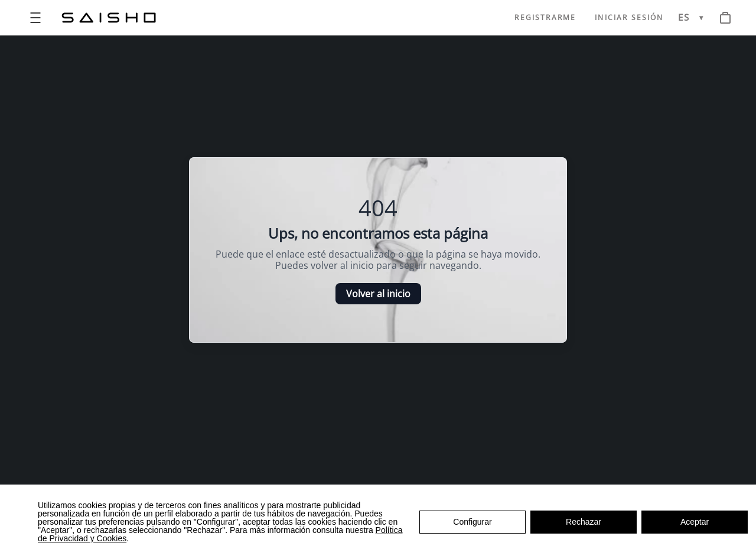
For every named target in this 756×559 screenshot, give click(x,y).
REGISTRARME (545, 17)
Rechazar (584, 522)
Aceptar (695, 522)
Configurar (472, 522)
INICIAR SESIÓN (629, 17)
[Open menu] (35, 18)
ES (684, 17)
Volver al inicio (378, 294)
